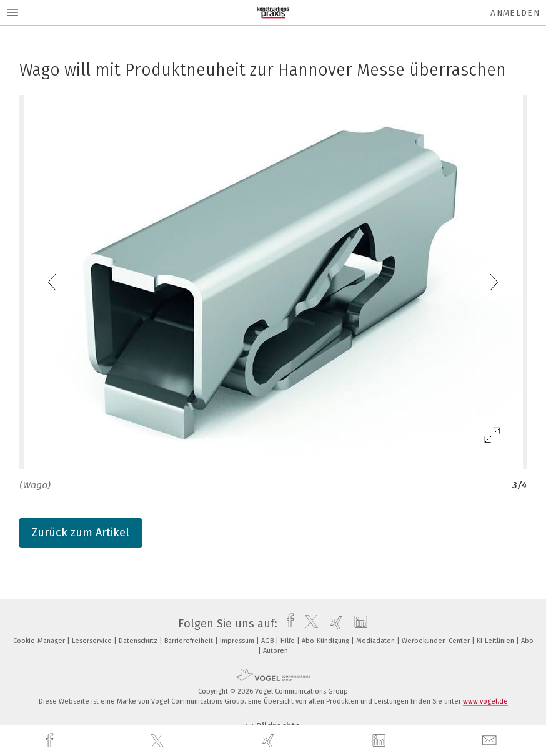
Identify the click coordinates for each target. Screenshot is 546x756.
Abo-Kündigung (326, 641)
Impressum (238, 641)
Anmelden (515, 13)
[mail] (491, 741)
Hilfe (289, 641)
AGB (268, 641)
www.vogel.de (485, 701)
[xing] (270, 741)
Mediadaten (376, 641)
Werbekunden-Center (437, 641)
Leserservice (93, 641)
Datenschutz (139, 641)
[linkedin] (380, 741)
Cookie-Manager (40, 641)
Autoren (275, 651)
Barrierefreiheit (190, 641)
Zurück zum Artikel (81, 533)
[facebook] (51, 741)
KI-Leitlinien (496, 641)
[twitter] (159, 741)
